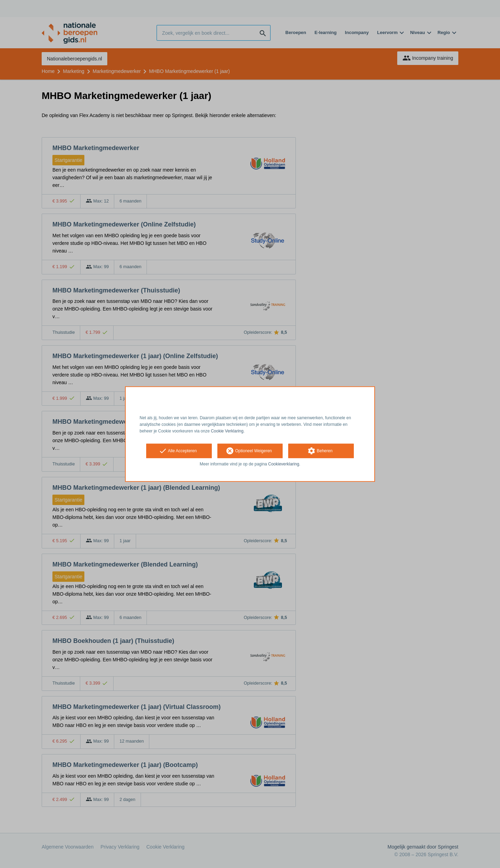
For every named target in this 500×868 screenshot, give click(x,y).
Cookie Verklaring (227, 431)
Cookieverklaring (284, 464)
